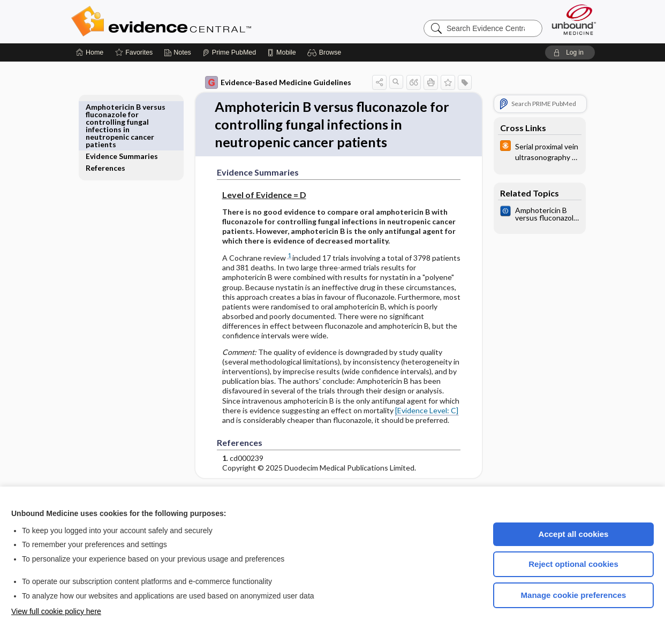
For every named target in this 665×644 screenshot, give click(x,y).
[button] (326, 52)
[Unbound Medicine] (574, 20)
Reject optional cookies (573, 564)
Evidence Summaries (129, 107)
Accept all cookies (574, 534)
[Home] (90, 52)
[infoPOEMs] (532, 151)
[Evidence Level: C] (419, 411)
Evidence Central (204, 21)
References (113, 119)
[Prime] (229, 52)
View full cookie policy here (56, 611)
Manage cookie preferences (574, 595)
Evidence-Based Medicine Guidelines (271, 82)
